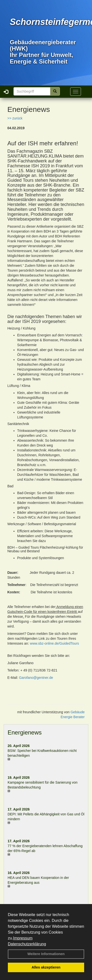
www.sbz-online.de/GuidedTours (54, 643)
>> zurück (15, 118)
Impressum (23, 938)
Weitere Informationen (46, 954)
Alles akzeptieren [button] (46, 967)
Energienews (25, 732)
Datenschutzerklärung (27, 944)
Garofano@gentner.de (36, 678)
